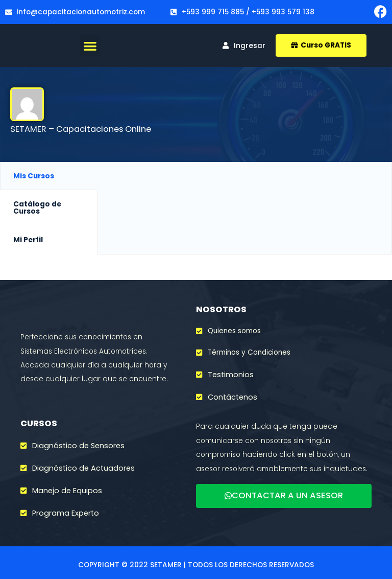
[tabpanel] (245, 180)
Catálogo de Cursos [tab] (37, 208)
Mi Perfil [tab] (28, 240)
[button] (90, 46)
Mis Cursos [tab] (34, 176)
